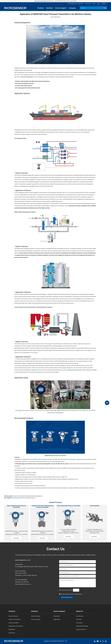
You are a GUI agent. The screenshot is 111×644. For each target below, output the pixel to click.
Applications (57, 619)
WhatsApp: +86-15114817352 (76, 4)
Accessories (12, 633)
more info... (16, 538)
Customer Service (81, 629)
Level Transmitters (14, 623)
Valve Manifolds (95, 506)
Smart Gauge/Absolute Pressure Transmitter (16, 507)
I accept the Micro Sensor (71, 594)
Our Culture (79, 623)
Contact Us (88, 4)
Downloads (57, 616)
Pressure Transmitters (15, 619)
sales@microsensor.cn (25, 584)
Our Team (79, 619)
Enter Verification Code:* (66, 590)
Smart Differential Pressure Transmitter (68, 506)
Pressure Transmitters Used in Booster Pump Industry (28, 496)
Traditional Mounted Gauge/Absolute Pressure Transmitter (42, 507)
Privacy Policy (78, 594)
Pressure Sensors (13, 616)
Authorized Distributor (82, 626)
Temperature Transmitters (16, 626)
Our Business (80, 616)
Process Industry (36, 619)
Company (72, 8)
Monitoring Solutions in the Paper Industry (24, 498)
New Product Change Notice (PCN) (41, 1)
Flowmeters (12, 629)
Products (41, 8)
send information (67, 597)
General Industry (36, 616)
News (94, 4)
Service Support (61, 8)
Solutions (50, 8)
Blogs (98, 4)
